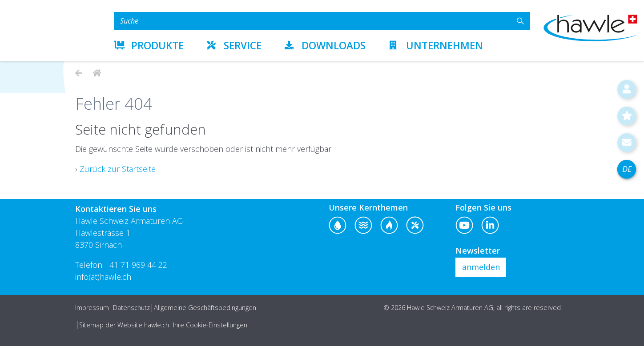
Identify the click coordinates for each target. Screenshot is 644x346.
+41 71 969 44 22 (136, 265)
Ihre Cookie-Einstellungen (210, 325)
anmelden (481, 267)
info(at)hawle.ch (103, 277)
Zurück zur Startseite (118, 169)
